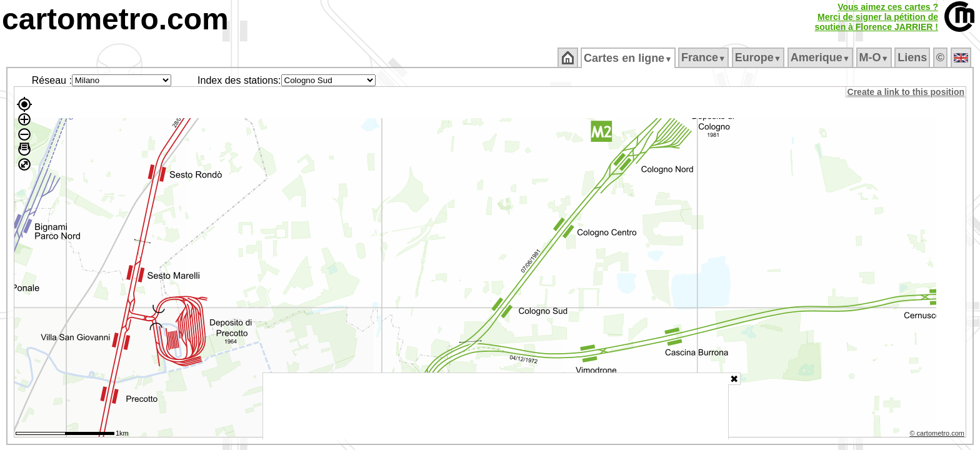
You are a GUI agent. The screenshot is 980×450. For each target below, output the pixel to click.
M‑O (875, 57)
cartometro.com (115, 19)
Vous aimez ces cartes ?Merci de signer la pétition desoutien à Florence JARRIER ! (876, 17)
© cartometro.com (938, 435)
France (704, 57)
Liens (913, 57)
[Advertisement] (496, 406)
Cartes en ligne (629, 58)
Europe (759, 57)
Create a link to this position (907, 92)
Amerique (821, 57)
